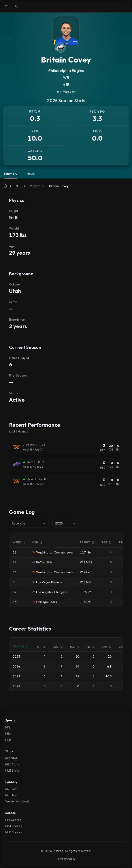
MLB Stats (12, 771)
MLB (8, 740)
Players (35, 186)
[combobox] (29, 523)
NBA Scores (14, 826)
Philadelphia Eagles (66, 71)
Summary (10, 175)
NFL (19, 186)
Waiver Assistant (17, 801)
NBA (8, 734)
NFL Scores (13, 820)
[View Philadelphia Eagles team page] (60, 47)
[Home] (5, 186)
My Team (11, 789)
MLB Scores (14, 832)
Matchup (11, 795)
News (31, 174)
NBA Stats (12, 764)
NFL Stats (12, 758)
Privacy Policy (66, 859)
